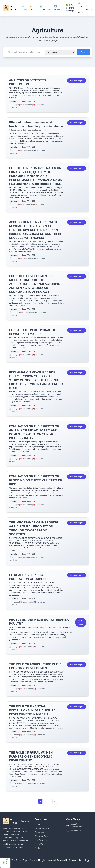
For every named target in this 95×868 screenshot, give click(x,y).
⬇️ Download (59, 8)
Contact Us (40, 848)
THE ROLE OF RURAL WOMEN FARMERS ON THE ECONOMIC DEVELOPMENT (31, 756)
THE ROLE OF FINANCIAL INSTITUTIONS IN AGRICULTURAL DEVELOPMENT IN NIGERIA (33, 710)
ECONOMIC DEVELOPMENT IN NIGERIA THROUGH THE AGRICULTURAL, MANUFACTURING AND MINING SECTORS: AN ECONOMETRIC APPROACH (35, 284)
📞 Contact (90, 8)
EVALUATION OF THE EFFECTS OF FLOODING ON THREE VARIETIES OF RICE (36, 480)
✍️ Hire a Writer (81, 8)
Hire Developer (41, 840)
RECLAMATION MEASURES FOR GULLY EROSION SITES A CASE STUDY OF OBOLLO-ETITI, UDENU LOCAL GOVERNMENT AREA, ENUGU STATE (36, 380)
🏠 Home (24, 8)
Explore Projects (42, 828)
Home (37, 824)
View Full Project (77, 81)
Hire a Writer (40, 844)
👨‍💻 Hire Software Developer (71, 8)
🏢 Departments (46, 8)
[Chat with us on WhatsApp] (5, 863)
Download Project (42, 836)
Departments (40, 832)
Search (84, 52)
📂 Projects (34, 8)
